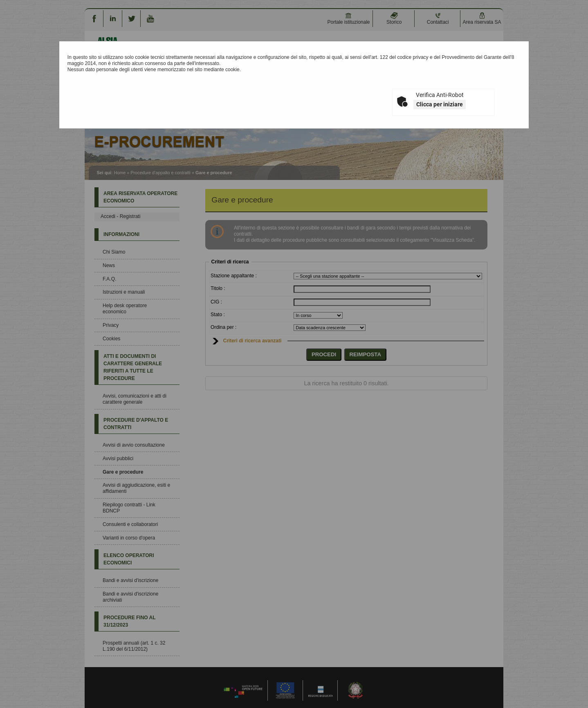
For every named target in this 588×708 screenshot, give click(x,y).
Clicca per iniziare (440, 104)
